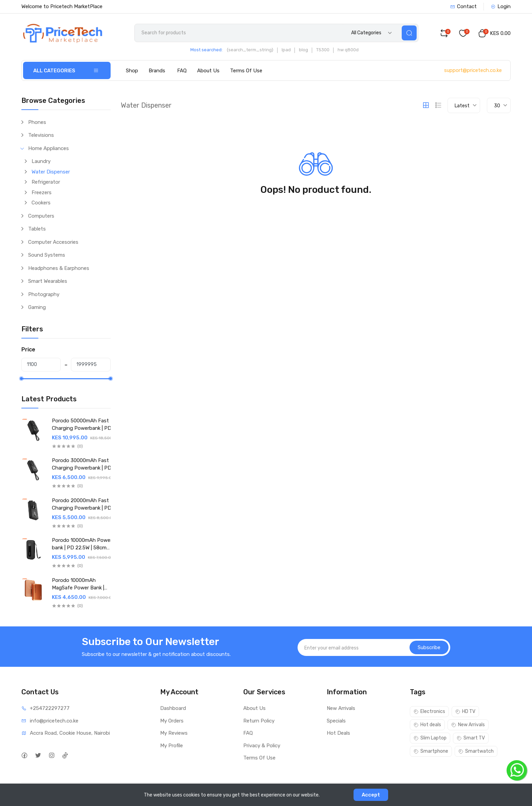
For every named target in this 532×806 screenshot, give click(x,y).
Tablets (37, 229)
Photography (44, 294)
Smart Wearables (48, 281)
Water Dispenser (51, 172)
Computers (41, 216)
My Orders (172, 721)
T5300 (323, 50)
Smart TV (471, 738)
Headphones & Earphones (59, 268)
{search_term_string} (250, 50)
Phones (37, 122)
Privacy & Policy (262, 746)
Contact (463, 6)
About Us (208, 71)
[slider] (21, 379)
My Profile (172, 746)
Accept (371, 795)
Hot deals (427, 725)
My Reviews (174, 733)
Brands (157, 71)
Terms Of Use (246, 71)
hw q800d (348, 50)
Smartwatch (476, 751)
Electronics (429, 711)
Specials (336, 721)
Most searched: (206, 50)
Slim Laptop (430, 738)
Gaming (37, 307)
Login (501, 6)
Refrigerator (46, 182)
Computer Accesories (53, 242)
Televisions (41, 135)
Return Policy (259, 721)
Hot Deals (338, 733)
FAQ (182, 71)
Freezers (42, 193)
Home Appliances (49, 148)
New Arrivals (341, 708)
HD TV (465, 711)
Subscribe (429, 647)
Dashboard (173, 708)
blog (303, 50)
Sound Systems (47, 255)
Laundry (41, 161)
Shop (132, 71)
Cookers (41, 203)
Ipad (286, 50)
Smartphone (431, 751)
